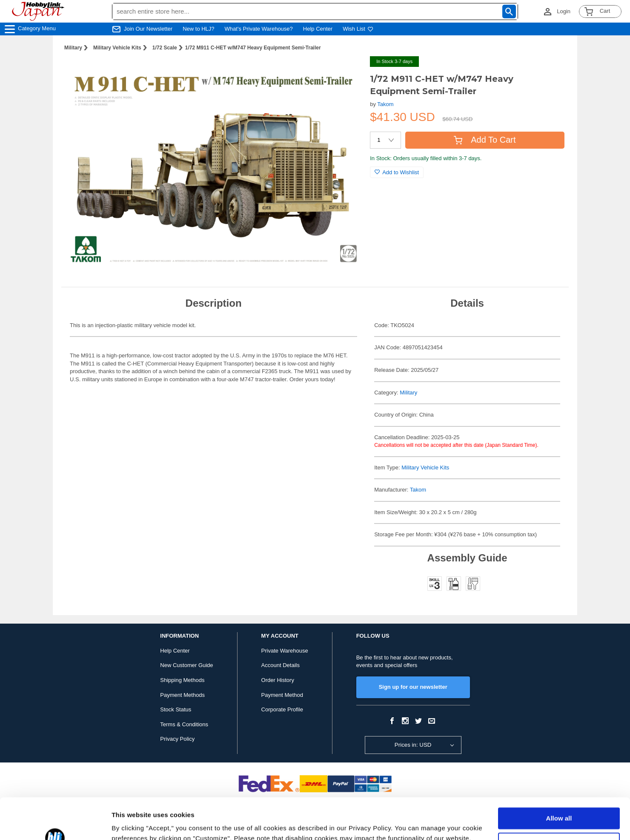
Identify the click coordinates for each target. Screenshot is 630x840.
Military (73, 48)
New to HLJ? (198, 29)
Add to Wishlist (397, 172)
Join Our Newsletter (148, 29)
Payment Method (282, 695)
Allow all (559, 780)
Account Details (281, 665)
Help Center (318, 29)
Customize (559, 804)
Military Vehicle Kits (117, 48)
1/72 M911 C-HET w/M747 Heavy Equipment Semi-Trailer (253, 48)
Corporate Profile (282, 709)
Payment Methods (182, 695)
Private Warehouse (285, 651)
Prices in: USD (413, 745)
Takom (385, 104)
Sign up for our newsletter (413, 687)
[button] (346, 72)
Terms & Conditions (184, 724)
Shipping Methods (182, 680)
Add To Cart (485, 140)
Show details (131, 823)
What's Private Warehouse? (259, 29)
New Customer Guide (186, 665)
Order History (278, 680)
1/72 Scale (165, 48)
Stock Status (176, 709)
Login (564, 11)
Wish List (358, 29)
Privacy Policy (177, 739)
